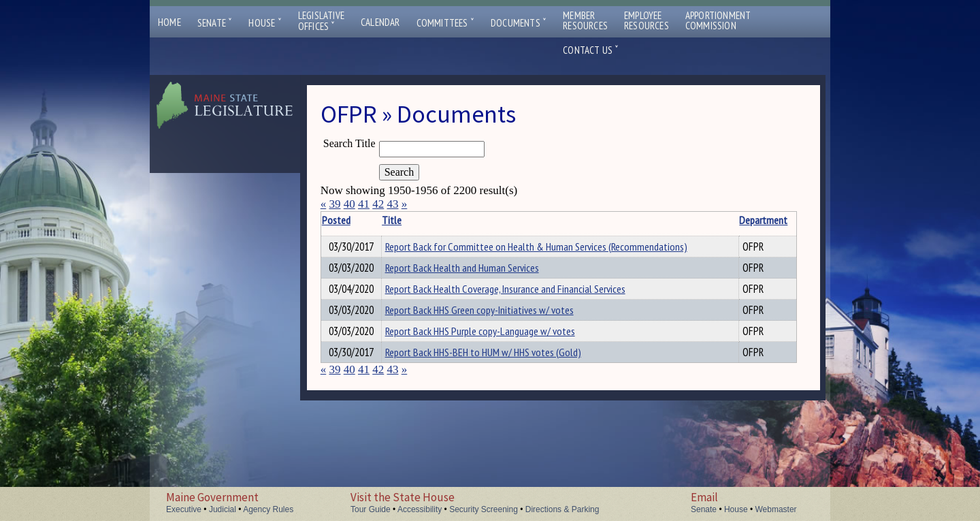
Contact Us (591, 50)
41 (364, 204)
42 (378, 204)
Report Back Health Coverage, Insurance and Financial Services (518, 306)
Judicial (223, 509)
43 (392, 204)
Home (169, 22)
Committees (445, 23)
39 (334, 204)
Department (725, 220)
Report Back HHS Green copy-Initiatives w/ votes (492, 329)
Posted (357, 220)
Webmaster (775, 509)
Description (773, 220)
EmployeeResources (647, 20)
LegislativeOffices (321, 21)
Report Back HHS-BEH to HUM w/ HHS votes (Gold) (496, 375)
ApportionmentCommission (718, 20)
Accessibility (420, 509)
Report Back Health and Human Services (475, 283)
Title (405, 220)
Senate (215, 23)
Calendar (380, 22)
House (265, 23)
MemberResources (585, 20)
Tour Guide (371, 509)
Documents (519, 23)
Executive (184, 509)
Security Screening (484, 509)
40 (349, 204)
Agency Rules (268, 509)
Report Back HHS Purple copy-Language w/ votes (493, 352)
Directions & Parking (562, 509)
